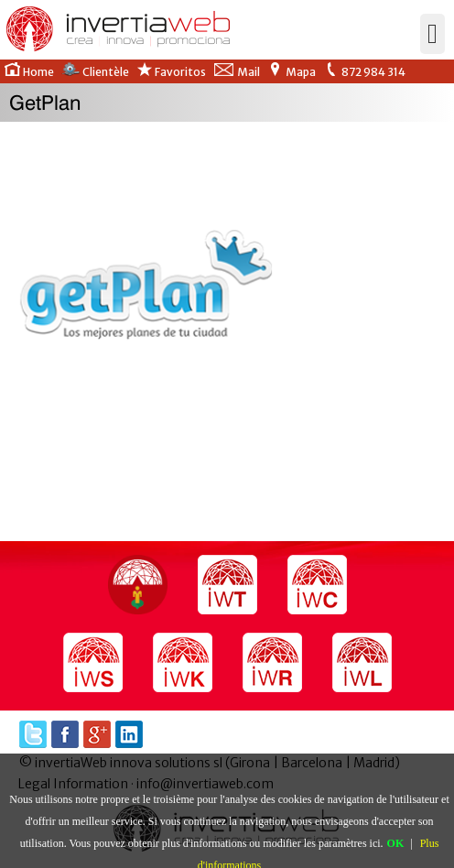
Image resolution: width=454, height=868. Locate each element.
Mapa (292, 71)
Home (29, 71)
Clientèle (95, 71)
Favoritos (171, 71)
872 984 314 (364, 71)
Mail (237, 71)
